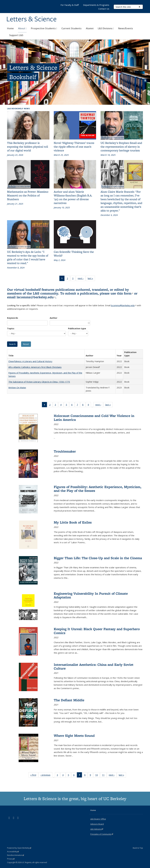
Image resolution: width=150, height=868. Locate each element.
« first (34, 775)
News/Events (126, 28)
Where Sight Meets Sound (74, 736)
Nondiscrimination (16, 855)
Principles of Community (102, 834)
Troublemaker (65, 451)
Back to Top (138, 848)
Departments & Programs (96, 5)
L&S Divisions (106, 28)
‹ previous (46, 775)
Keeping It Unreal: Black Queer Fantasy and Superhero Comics (97, 631)
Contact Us (104, 9)
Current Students (71, 28)
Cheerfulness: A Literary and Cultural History (30, 361)
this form (125, 293)
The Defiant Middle (69, 700)
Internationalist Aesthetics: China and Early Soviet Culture (94, 666)
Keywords (13, 318)
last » (91, 279)
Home (10, 28)
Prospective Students (44, 28)
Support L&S (16, 35)
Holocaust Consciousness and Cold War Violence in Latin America (94, 418)
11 (104, 775)
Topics (11, 328)
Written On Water (17, 387)
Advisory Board (97, 824)
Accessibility (13, 852)
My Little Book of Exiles (73, 522)
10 (97, 775)
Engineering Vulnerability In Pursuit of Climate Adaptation (91, 595)
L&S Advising (97, 829)
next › (82, 279)
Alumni (90, 28)
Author (54, 318)
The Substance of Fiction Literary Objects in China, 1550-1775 (39, 382)
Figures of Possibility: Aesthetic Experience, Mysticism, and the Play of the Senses (98, 489)
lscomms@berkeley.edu (36, 297)
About (22, 28)
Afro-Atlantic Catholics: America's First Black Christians (35, 367)
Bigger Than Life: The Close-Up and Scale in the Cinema (98, 558)
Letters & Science (32, 19)
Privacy (11, 859)
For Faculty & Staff (70, 5)
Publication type (77, 328)
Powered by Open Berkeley (19, 848)
